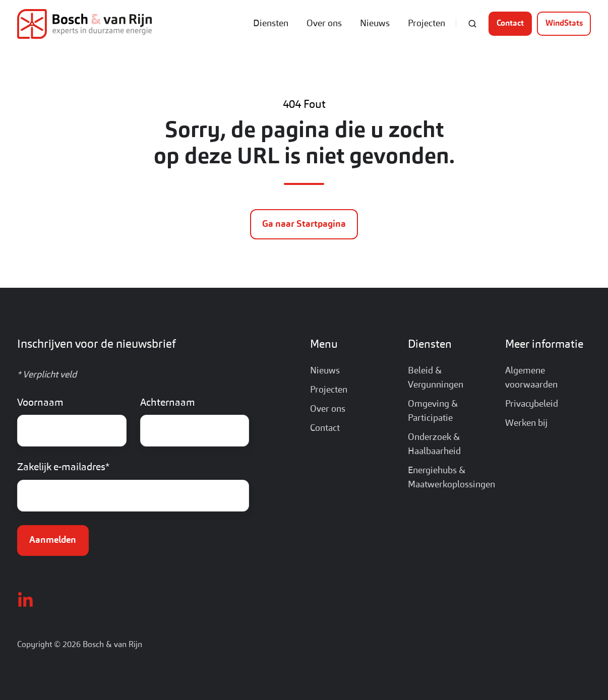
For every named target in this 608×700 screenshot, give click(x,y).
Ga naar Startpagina (304, 224)
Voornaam (40, 403)
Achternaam (168, 403)
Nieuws (375, 24)
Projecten (427, 24)
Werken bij (526, 423)
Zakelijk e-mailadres (63, 468)
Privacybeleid (532, 404)
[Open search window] (472, 24)
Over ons (324, 24)
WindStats (564, 24)
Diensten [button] (271, 24)
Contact (510, 24)
